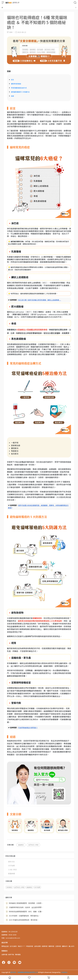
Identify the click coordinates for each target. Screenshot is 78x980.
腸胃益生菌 (5, 946)
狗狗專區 (9, 887)
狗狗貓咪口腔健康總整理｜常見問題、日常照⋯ (24, 903)
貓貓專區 (21, 845)
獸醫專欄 (11, 874)
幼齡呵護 (4, 954)
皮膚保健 (45, 946)
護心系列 (71, 946)
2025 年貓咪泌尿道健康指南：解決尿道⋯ (22, 920)
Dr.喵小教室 (12, 870)
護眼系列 (65, 946)
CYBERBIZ (64, 972)
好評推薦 (11, 866)
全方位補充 (13, 946)
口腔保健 (58, 946)
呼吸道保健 (29, 946)
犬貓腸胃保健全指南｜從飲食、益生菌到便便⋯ (24, 907)
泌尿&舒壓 (37, 946)
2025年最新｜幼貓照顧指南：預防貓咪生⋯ (23, 916)
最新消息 (11, 862)
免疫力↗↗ (21, 946)
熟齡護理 (18, 954)
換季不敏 (11, 954)
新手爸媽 (37, 887)
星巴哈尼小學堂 (33, 845)
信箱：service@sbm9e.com (11, 938)
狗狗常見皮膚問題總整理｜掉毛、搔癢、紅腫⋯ (24, 911)
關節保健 (51, 946)
